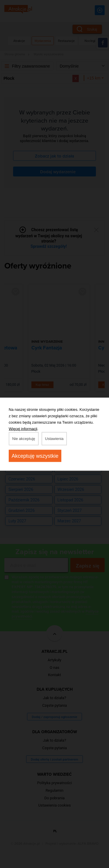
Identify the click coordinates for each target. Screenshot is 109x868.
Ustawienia (54, 438)
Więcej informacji (23, 428)
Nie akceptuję (24, 438)
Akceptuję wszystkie (35, 456)
